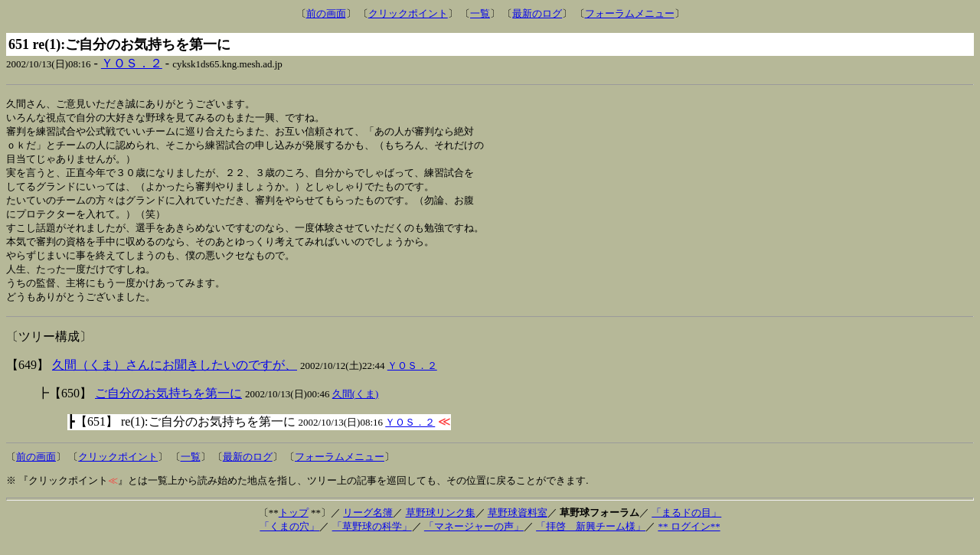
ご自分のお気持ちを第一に (168, 405)
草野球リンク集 (441, 524)
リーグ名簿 (368, 524)
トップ (294, 524)
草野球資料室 (518, 524)
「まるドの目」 (686, 524)
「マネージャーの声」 (474, 538)
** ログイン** (689, 538)
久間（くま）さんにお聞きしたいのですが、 (175, 376)
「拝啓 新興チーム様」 (591, 538)
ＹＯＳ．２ (132, 63)
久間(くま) (356, 405)
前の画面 (326, 13)
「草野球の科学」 (372, 538)
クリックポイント (408, 13)
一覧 (480, 13)
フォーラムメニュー (630, 13)
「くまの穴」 (289, 538)
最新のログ (537, 13)
